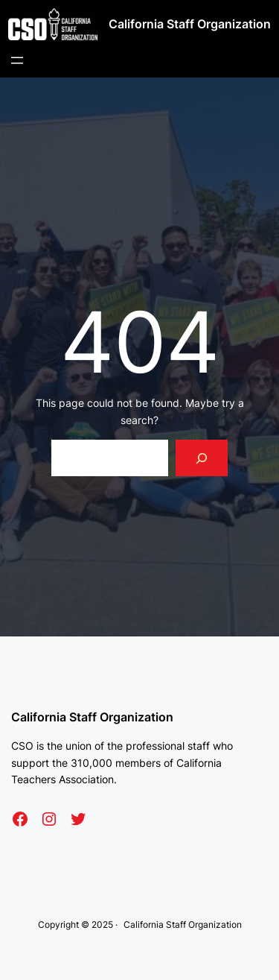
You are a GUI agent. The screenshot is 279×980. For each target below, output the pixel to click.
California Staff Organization (190, 24)
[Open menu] (17, 60)
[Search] (202, 458)
